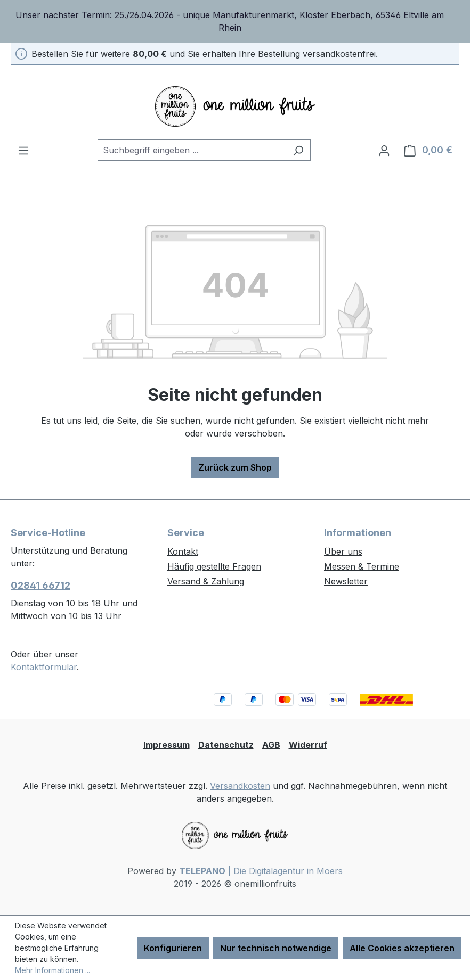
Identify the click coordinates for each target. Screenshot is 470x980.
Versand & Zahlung (206, 581)
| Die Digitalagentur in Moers (261, 871)
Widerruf (308, 745)
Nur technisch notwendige (276, 948)
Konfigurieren (173, 948)
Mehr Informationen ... (52, 970)
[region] (235, 21)
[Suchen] (298, 150)
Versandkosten (240, 786)
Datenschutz (226, 745)
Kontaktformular (44, 667)
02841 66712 (40, 585)
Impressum (167, 745)
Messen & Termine (362, 566)
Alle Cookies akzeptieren (402, 948)
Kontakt (183, 551)
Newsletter (346, 581)
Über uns (343, 551)
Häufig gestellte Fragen (214, 566)
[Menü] (23, 150)
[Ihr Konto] (384, 150)
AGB (271, 745)
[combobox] (192, 150)
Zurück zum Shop (235, 467)
